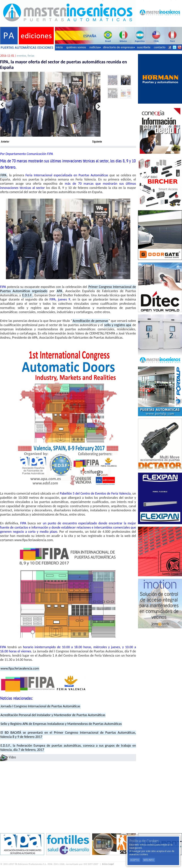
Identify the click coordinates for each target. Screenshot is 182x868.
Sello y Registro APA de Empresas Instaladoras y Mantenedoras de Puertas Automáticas (61, 724)
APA (59, 291)
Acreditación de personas (91, 321)
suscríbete (144, 47)
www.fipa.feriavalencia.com (20, 668)
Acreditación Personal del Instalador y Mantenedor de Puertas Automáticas (53, 715)
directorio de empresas (119, 47)
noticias (95, 47)
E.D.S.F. (27, 295)
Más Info (149, 860)
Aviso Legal (108, 864)
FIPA (4, 175)
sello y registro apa (118, 325)
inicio (59, 47)
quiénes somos (76, 47)
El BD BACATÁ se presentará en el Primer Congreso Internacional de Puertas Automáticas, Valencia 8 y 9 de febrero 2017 (68, 735)
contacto (160, 47)
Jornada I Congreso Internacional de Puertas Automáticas (40, 706)
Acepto (135, 860)
